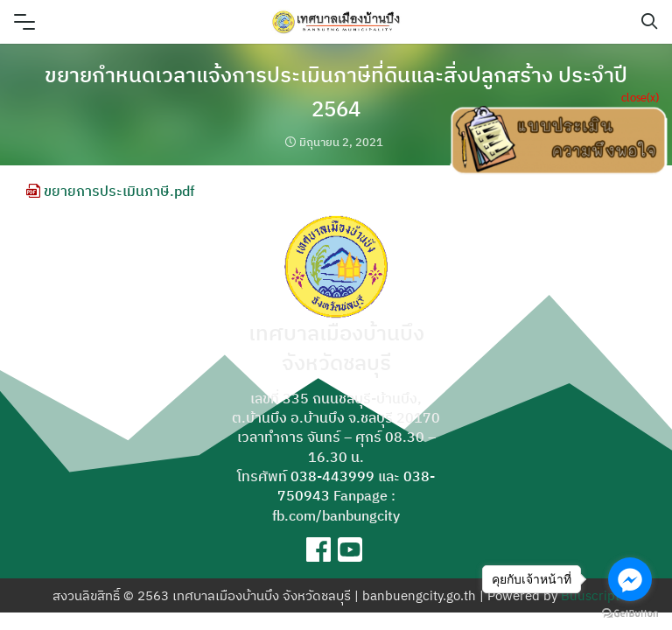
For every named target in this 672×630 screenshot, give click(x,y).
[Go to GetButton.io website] (630, 612)
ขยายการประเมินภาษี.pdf (110, 191)
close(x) (640, 97)
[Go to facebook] (630, 579)
